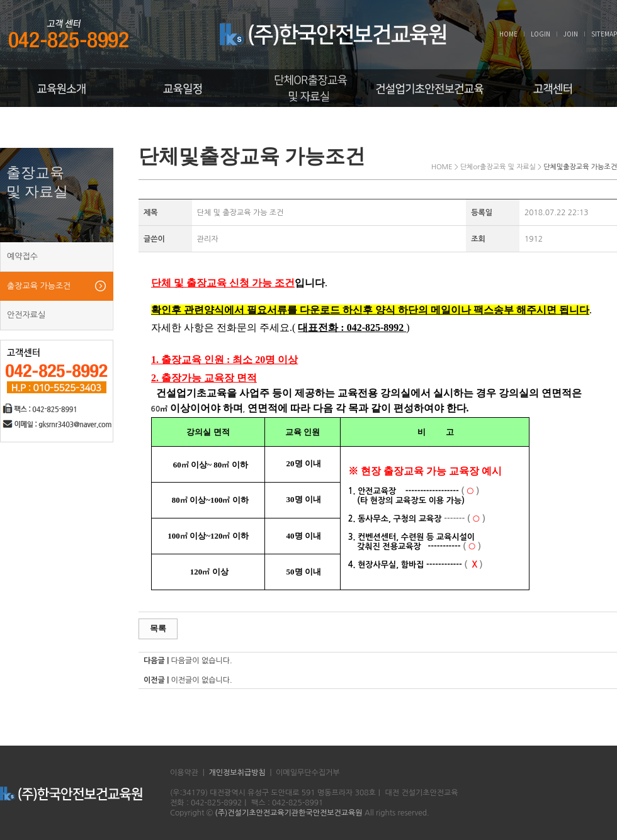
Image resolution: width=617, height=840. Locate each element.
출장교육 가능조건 (39, 286)
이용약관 (184, 773)
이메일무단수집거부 (308, 773)
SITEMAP (604, 34)
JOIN (571, 34)
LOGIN (541, 34)
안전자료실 (26, 315)
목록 (158, 628)
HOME (508, 34)
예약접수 (22, 256)
